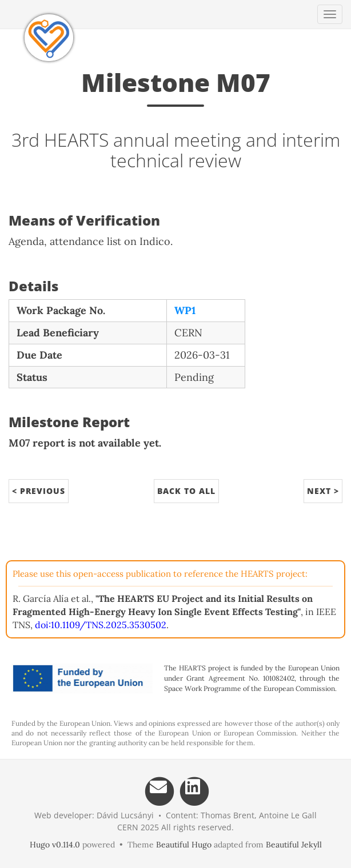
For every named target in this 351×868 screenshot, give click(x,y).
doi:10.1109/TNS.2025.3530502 (101, 625)
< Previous (39, 491)
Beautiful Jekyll (294, 845)
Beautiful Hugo (184, 845)
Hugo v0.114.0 (55, 845)
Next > (323, 491)
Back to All (186, 491)
